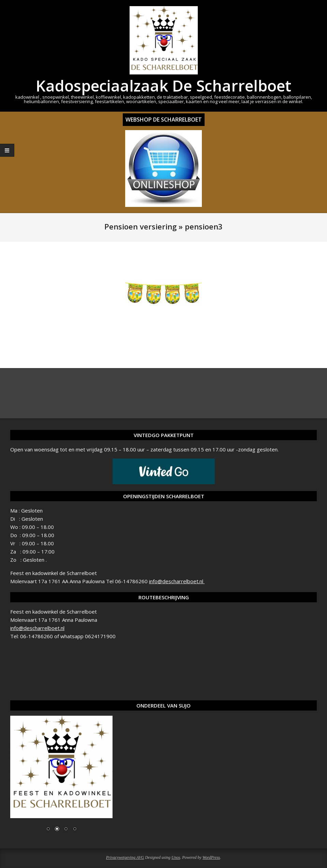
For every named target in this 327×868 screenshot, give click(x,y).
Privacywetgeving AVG (125, 857)
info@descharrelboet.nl (177, 581)
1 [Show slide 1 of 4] (48, 829)
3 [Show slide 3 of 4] (66, 829)
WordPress (211, 857)
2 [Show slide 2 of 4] (57, 829)
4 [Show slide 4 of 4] (75, 829)
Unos (176, 857)
